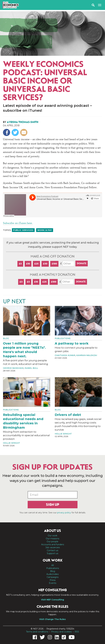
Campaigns (53, 577)
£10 (28, 264)
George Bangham (13, 368)
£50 (45, 264)
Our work (52, 536)
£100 (54, 264)
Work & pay (45, 230)
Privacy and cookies (61, 632)
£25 (36, 264)
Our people (52, 542)
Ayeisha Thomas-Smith (23, 122)
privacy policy (64, 513)
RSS (77, 632)
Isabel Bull (31, 368)
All (52, 565)
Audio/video (53, 574)
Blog (6, 338)
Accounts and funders (53, 544)
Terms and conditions (37, 632)
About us (52, 531)
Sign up (53, 505)
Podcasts (10, 53)
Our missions (52, 539)
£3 (21, 282)
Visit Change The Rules (52, 619)
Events (53, 583)
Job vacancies (53, 547)
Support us (52, 553)
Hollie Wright (12, 443)
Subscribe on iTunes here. (18, 223)
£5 (20, 264)
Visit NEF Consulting (52, 600)
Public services (23, 230)
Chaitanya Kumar (65, 355)
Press (53, 580)
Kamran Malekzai (87, 355)
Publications (63, 338)
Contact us (52, 550)
